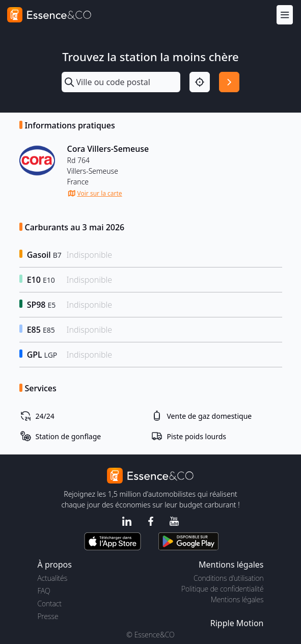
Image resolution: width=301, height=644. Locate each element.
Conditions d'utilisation (229, 578)
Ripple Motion (237, 623)
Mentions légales (237, 599)
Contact (50, 603)
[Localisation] (200, 82)
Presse (48, 616)
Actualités (53, 578)
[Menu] (285, 15)
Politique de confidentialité (222, 589)
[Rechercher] (229, 82)
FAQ (44, 591)
